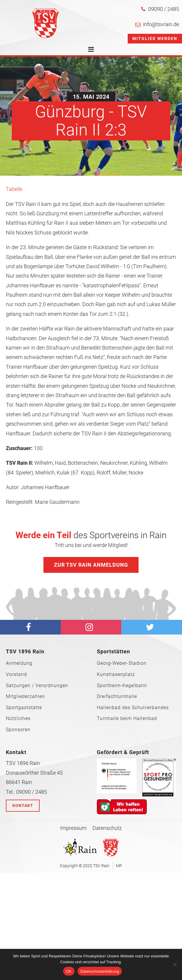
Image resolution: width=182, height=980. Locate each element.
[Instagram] (91, 627)
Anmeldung (19, 663)
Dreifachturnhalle (117, 697)
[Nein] (175, 964)
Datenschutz (107, 828)
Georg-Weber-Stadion (122, 663)
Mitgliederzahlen (25, 697)
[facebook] (30, 627)
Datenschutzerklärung (100, 971)
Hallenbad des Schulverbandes (133, 708)
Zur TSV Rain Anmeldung (91, 565)
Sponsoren (18, 730)
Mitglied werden (155, 38)
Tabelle (14, 189)
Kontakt (23, 806)
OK (69, 971)
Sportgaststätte (24, 708)
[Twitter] (152, 627)
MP (119, 866)
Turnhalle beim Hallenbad (127, 719)
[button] (160, 9)
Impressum (73, 828)
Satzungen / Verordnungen (37, 686)
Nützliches (18, 719)
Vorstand (16, 674)
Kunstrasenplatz (116, 674)
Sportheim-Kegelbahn (122, 686)
